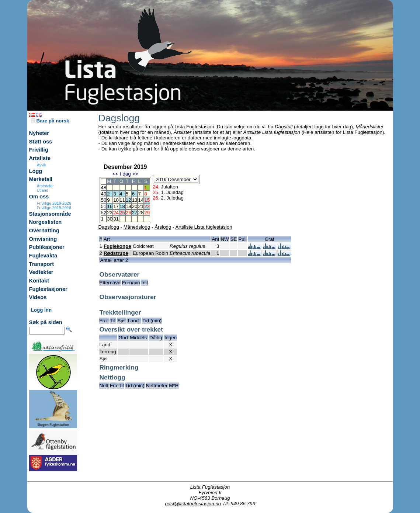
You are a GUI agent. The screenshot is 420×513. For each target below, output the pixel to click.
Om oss (39, 197)
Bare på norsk (50, 121)
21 (141, 206)
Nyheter (39, 133)
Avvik (41, 165)
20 (135, 206)
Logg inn (41, 310)
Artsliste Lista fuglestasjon (204, 227)
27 (135, 213)
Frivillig (39, 150)
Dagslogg (109, 227)
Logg (36, 171)
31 (116, 219)
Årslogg (163, 227)
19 (129, 206)
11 (122, 200)
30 (110, 219)
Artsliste (40, 158)
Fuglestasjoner (48, 289)
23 (110, 213)
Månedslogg (137, 227)
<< (115, 174)
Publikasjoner (47, 247)
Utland (43, 190)
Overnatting (44, 230)
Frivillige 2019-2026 (54, 203)
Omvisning (43, 239)
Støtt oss (41, 142)
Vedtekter (41, 272)
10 (116, 200)
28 (141, 213)
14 (141, 200)
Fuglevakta (43, 256)
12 (129, 200)
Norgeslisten (46, 222)
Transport (42, 264)
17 (116, 206)
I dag (125, 174)
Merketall (41, 179)
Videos (38, 297)
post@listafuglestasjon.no (193, 504)
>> (135, 174)
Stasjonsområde (50, 214)
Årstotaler (45, 186)
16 (110, 206)
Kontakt (39, 281)
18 (122, 206)
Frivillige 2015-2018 (54, 208)
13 (135, 200)
